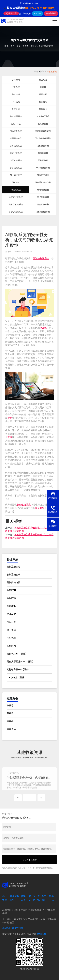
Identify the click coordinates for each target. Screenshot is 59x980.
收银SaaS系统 (43, 116)
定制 (10, 418)
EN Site (38, 14)
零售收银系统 (16, 168)
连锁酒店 (11, 729)
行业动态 (43, 80)
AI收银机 (16, 182)
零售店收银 (43, 160)
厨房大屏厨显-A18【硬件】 (21, 662)
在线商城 (11, 646)
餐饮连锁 (16, 94)
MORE (30, 798)
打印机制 (11, 638)
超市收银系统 (16, 146)
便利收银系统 (43, 146)
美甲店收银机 (43, 197)
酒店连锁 (43, 94)
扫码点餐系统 (16, 131)
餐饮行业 (43, 109)
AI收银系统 (52, 72)
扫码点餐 (11, 622)
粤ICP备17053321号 (13, 928)
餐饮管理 (43, 102)
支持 (10, 437)
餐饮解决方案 (14, 582)
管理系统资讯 (16, 138)
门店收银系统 (16, 160)
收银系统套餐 (14, 575)
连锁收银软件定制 (43, 131)
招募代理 (11, 13)
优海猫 (36, 258)
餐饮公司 (16, 109)
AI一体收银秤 (16, 175)
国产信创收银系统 (43, 138)
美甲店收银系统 (16, 204)
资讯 (42, 72)
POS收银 (16, 102)
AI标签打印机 (43, 175)
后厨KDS (11, 598)
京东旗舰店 (51, 13)
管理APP (11, 614)
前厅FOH (11, 590)
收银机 (43, 87)
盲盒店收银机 (43, 204)
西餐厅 (10, 713)
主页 (36, 72)
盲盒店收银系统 (16, 212)
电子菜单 (11, 630)
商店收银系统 (16, 153)
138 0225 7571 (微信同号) (40, 8)
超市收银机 (43, 153)
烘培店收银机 (43, 190)
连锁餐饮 (11, 721)
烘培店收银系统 (16, 197)
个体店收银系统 (43, 168)
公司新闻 (16, 80)
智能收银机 (43, 124)
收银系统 (16, 87)
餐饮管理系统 (16, 116)
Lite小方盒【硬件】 (17, 677)
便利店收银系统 (43, 212)
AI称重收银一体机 (43, 182)
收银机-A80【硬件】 (17, 654)
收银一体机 (16, 124)
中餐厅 (10, 705)
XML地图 (41, 934)
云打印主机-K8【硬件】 (19, 669)
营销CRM (11, 606)
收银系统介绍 (14, 567)
